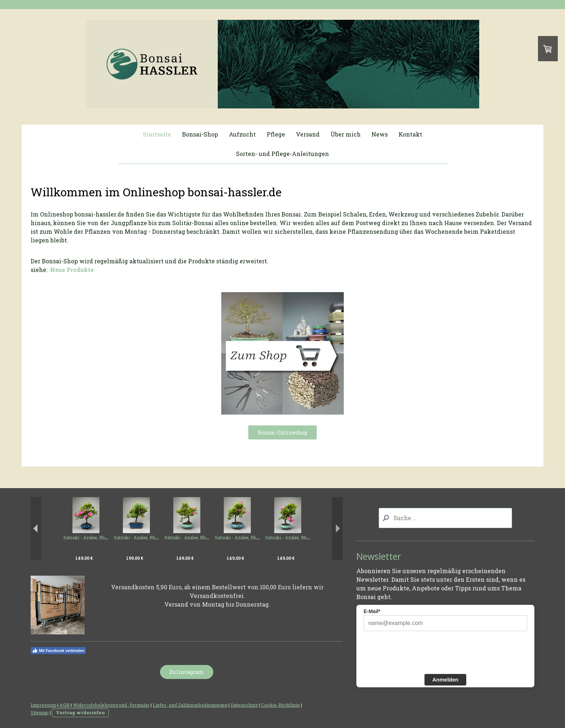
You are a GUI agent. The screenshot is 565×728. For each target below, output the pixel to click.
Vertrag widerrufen (80, 713)
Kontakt (410, 134)
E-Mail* (372, 611)
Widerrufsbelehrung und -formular (111, 705)
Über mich (346, 134)
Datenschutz (244, 705)
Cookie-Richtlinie (280, 705)
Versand (308, 134)
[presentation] (418, 652)
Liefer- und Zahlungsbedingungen (190, 705)
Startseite (157, 134)
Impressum (43, 705)
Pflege (276, 134)
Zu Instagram (187, 672)
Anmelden (446, 680)
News (380, 134)
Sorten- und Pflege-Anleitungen (282, 154)
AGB (64, 705)
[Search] (446, 518)
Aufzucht (242, 134)
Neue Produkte (72, 270)
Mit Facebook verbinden (58, 651)
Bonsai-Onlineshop (282, 432)
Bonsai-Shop (200, 134)
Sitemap (40, 713)
